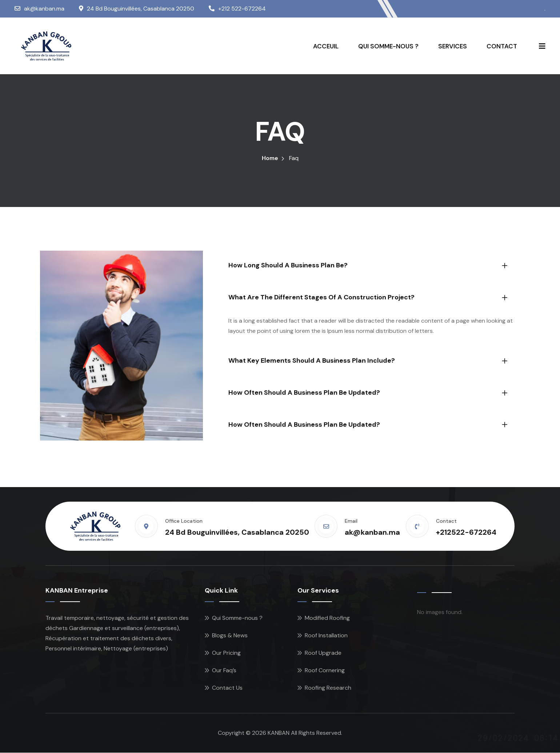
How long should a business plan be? (288, 266)
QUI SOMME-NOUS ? (388, 46)
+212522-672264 (466, 533)
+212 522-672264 (242, 9)
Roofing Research (328, 688)
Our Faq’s (224, 671)
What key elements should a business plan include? (312, 361)
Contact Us (227, 688)
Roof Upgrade (323, 653)
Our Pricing (226, 653)
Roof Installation (326, 636)
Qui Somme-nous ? (237, 618)
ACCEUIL (326, 46)
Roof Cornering (325, 671)
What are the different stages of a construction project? (321, 298)
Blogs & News (230, 636)
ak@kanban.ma (44, 9)
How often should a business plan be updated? (304, 393)
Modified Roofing (327, 618)
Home (270, 159)
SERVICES (453, 46)
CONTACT (502, 46)
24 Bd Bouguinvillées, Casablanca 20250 (141, 9)
